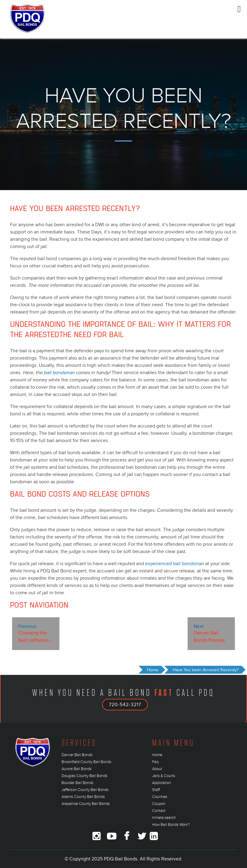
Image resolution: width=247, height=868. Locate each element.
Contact (159, 811)
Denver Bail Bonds (77, 755)
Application (162, 783)
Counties (160, 797)
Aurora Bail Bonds (77, 769)
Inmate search (164, 818)
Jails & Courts (164, 776)
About (157, 769)
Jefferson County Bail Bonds (85, 790)
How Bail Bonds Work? (171, 825)
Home (157, 755)
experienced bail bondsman (175, 564)
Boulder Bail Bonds (77, 783)
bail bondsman (59, 373)
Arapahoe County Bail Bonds (86, 804)
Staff (156, 790)
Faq (155, 762)
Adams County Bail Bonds (83, 797)
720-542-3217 (125, 705)
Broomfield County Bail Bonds (86, 762)
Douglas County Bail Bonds (84, 776)
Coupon (159, 804)
